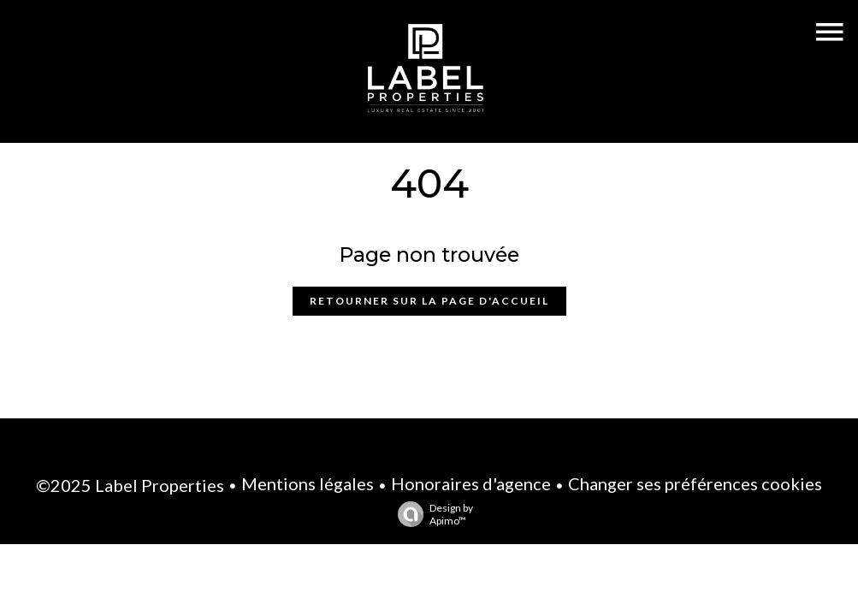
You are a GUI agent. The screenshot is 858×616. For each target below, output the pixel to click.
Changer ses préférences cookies (695, 483)
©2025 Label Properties (130, 485)
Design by (431, 514)
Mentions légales (308, 483)
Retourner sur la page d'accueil (429, 301)
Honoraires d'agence (471, 483)
